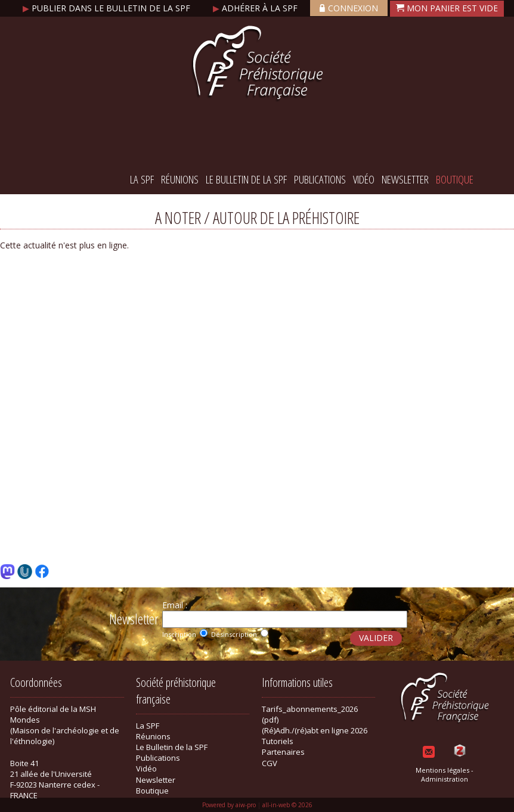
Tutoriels (278, 741)
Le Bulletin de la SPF (246, 179)
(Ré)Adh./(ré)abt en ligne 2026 (315, 730)
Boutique (455, 179)
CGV (270, 763)
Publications (320, 179)
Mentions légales (442, 770)
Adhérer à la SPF (256, 8)
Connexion (349, 8)
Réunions (180, 179)
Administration (445, 779)
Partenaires (283, 752)
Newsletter (405, 179)
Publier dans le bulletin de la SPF (108, 8)
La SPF (142, 179)
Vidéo (364, 179)
